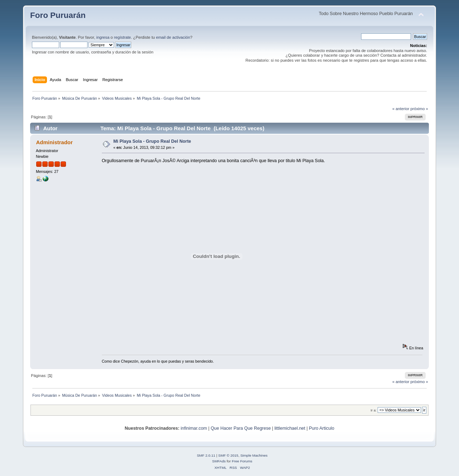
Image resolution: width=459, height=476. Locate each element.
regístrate (122, 37)
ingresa (103, 37)
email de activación (173, 37)
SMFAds (219, 461)
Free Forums (242, 461)
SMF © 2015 (228, 455)
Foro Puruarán (58, 15)
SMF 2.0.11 (206, 455)
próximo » (419, 109)
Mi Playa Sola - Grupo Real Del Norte (152, 141)
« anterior (401, 109)
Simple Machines (254, 455)
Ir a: (373, 410)
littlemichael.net (290, 428)
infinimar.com (194, 428)
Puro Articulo (321, 428)
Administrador (54, 142)
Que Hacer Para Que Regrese (241, 428)
